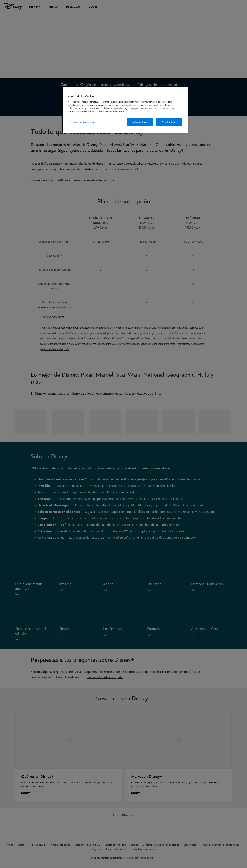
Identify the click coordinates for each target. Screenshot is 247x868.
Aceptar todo (169, 122)
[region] (125, 110)
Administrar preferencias (83, 122)
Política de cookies (114, 112)
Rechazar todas (140, 122)
